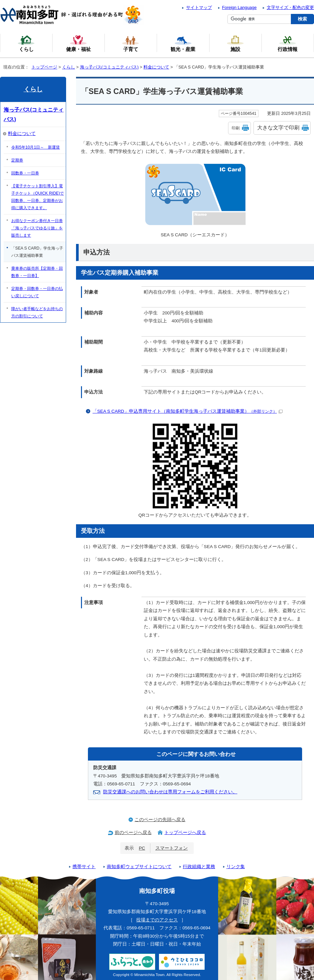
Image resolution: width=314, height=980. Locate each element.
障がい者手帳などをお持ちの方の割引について (37, 312)
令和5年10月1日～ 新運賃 (36, 147)
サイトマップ (199, 7)
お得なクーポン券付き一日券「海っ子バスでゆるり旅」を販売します (37, 228)
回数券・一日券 (25, 173)
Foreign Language (239, 7)
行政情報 (288, 43)
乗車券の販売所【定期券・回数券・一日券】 (37, 272)
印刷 (236, 128)
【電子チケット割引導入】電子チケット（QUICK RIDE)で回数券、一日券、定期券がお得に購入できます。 (38, 197)
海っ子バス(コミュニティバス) (109, 67)
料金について (156, 67)
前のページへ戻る (133, 833)
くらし (69, 67)
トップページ (44, 67)
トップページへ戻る (185, 833)
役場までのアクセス (157, 920)
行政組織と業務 (199, 867)
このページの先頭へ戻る (160, 820)
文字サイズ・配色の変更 (290, 7)
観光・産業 (183, 43)
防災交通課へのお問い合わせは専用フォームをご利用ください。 (170, 792)
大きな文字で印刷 (278, 128)
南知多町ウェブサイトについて (139, 867)
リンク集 (236, 867)
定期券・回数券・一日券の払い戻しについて (37, 292)
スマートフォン (172, 848)
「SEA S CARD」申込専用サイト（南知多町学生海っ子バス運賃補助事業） (188, 411)
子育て (131, 43)
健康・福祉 (78, 43)
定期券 (17, 160)
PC (142, 848)
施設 (235, 43)
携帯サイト (84, 867)
